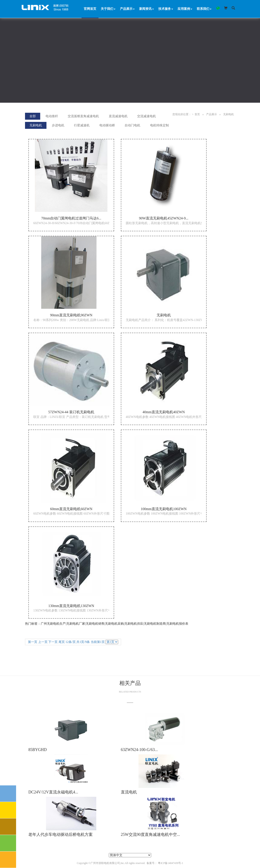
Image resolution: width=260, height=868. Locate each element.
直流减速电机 (118, 116)
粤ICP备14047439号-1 (171, 863)
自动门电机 (132, 125)
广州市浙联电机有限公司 (105, 863)
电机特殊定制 (159, 125)
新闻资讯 (147, 9)
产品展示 (127, 9)
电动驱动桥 (107, 125)
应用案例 (185, 9)
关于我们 (108, 9)
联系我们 (204, 9)
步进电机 (58, 125)
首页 (197, 114)
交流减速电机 (147, 116)
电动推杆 (52, 116)
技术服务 (166, 9)
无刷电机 (229, 114)
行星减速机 (82, 125)
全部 (33, 116)
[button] (218, 8)
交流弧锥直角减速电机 (83, 116)
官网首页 (90, 9)
